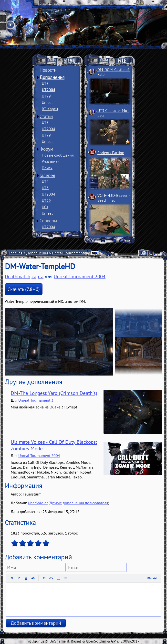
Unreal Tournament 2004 (73, 253)
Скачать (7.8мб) (24, 289)
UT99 (46, 96)
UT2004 (48, 90)
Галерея (47, 175)
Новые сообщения (58, 155)
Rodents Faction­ (111, 153)
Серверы (48, 221)
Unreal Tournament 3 (36, 400)
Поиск (47, 168)
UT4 (45, 181)
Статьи (46, 116)
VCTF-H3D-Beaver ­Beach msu (114, 198)
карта (37, 277)
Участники (51, 161)
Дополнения (52, 77)
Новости (48, 70)
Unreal (47, 102)
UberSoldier (38, 503)
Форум (46, 149)
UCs (45, 207)
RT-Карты (50, 109)
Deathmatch (18, 277)
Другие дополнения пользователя (79, 503)
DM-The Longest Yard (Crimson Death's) (54, 393)
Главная (16, 253)
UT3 (45, 83)
